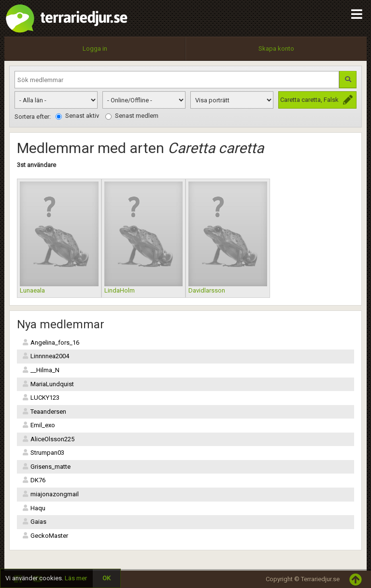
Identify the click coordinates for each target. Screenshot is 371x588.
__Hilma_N (41, 370)
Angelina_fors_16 (50, 343)
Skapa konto (276, 49)
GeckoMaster (45, 536)
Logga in (95, 49)
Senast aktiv (77, 116)
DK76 (34, 480)
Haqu (34, 508)
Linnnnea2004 (45, 356)
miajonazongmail (50, 494)
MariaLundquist (48, 384)
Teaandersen (44, 412)
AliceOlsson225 (48, 439)
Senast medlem (132, 116)
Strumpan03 (43, 453)
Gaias (34, 522)
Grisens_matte (46, 467)
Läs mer (76, 578)
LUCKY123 (41, 398)
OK (107, 578)
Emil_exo (38, 425)
